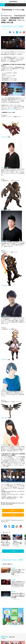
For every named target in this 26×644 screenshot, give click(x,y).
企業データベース (9, 5)
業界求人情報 (17, 5)
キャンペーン (4, 13)
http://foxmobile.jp (12, 109)
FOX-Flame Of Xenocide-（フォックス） (10, 26)
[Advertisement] (11, 557)
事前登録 (21, 26)
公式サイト (13, 511)
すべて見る (13, 551)
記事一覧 (2, 5)
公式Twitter (13, 515)
